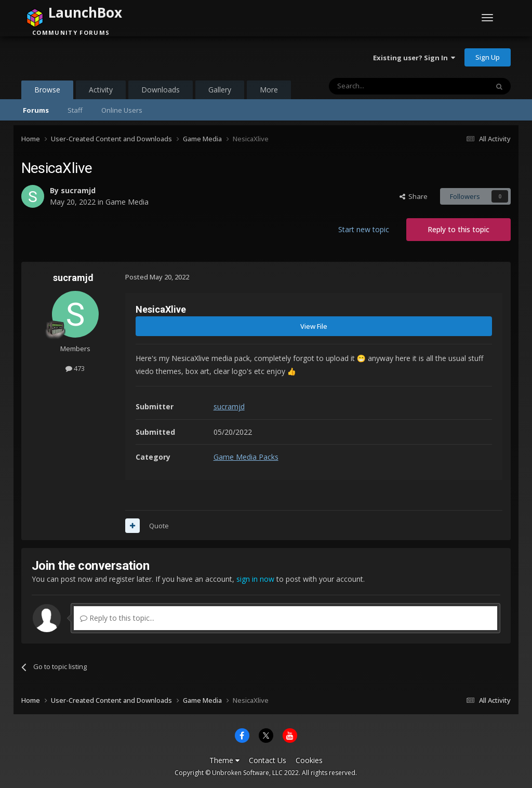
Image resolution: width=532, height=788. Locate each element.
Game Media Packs (246, 457)
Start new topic (364, 229)
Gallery (220, 90)
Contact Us (268, 760)
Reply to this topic (458, 229)
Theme (224, 760)
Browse (47, 92)
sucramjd (78, 190)
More (269, 90)
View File (314, 326)
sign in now (255, 579)
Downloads (161, 90)
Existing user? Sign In (414, 58)
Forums (36, 110)
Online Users (122, 110)
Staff (75, 110)
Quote (159, 526)
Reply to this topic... (117, 618)
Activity (101, 90)
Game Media (127, 202)
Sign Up (488, 57)
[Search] (383, 86)
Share (414, 196)
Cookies (309, 760)
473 (75, 368)
